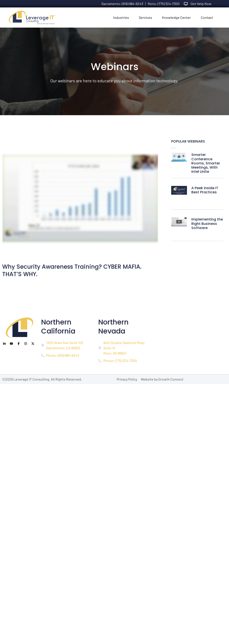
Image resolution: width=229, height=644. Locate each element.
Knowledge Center (176, 17)
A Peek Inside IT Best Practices (205, 190)
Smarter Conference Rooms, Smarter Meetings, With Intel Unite (206, 163)
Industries (121, 17)
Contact (207, 17)
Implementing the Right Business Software (207, 223)
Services (145, 17)
